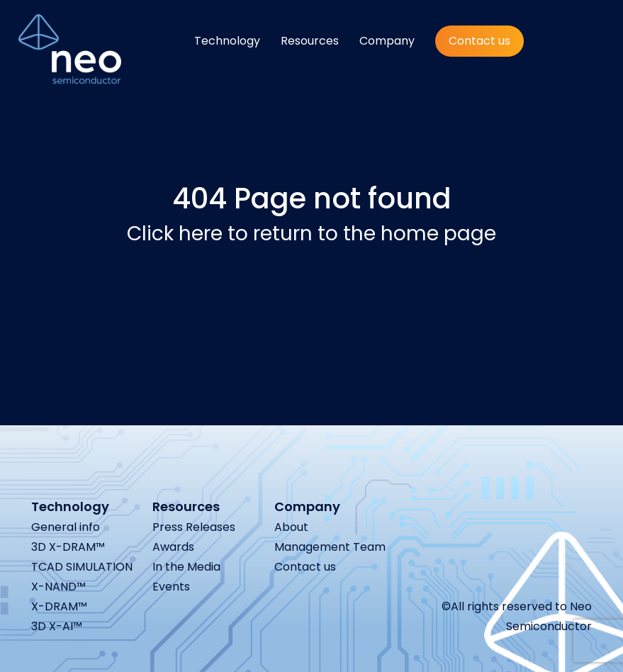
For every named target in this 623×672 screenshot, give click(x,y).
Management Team (330, 547)
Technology (227, 41)
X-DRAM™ (59, 606)
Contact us (479, 41)
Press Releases (194, 527)
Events (171, 587)
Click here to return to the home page (311, 234)
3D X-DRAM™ (68, 547)
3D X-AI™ (57, 626)
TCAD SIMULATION (82, 567)
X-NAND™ (58, 587)
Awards (173, 547)
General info (66, 527)
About (291, 527)
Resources (310, 41)
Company (387, 41)
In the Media (186, 567)
